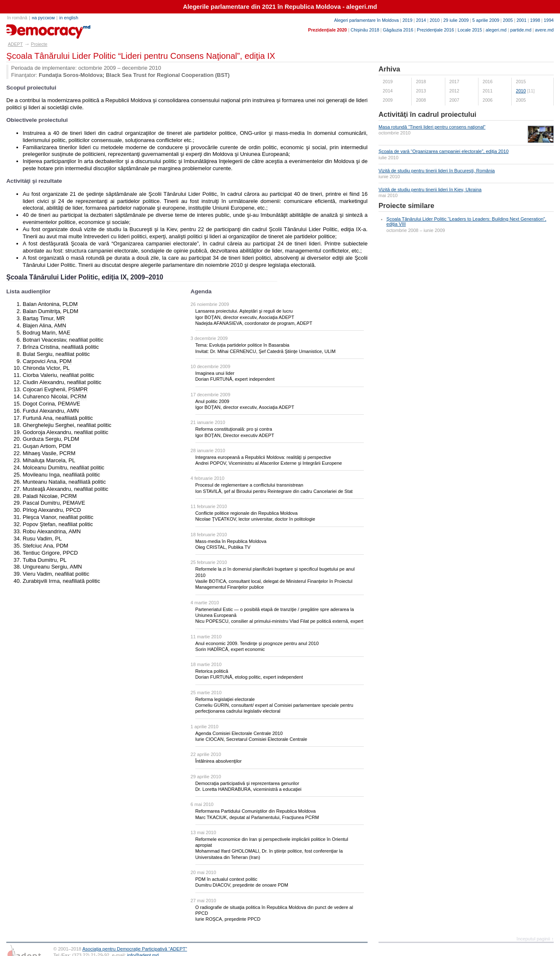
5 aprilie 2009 (486, 20)
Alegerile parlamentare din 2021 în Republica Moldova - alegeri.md (280, 7)
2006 (488, 100)
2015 (521, 82)
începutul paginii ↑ (535, 939)
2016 (488, 82)
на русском (43, 18)
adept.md (23, 29)
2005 (508, 20)
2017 (455, 82)
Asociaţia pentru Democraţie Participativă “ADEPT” (135, 949)
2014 (421, 20)
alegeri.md (496, 30)
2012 (455, 91)
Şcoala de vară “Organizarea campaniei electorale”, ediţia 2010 (444, 151)
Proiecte (39, 44)
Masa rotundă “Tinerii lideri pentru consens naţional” (432, 127)
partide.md (521, 30)
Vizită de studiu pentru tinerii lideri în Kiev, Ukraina (430, 190)
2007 (455, 100)
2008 (421, 100)
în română (17, 18)
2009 (388, 100)
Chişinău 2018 (365, 30)
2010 (435, 20)
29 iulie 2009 (456, 20)
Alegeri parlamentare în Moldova (366, 20)
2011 (488, 91)
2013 (421, 91)
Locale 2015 (470, 30)
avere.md (544, 30)
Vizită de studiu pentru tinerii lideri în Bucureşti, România (437, 171)
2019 (408, 20)
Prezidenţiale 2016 (435, 30)
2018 (421, 82)
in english (69, 18)
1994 (549, 20)
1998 (535, 20)
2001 (521, 20)
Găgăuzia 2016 (398, 30)
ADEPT (16, 44)
